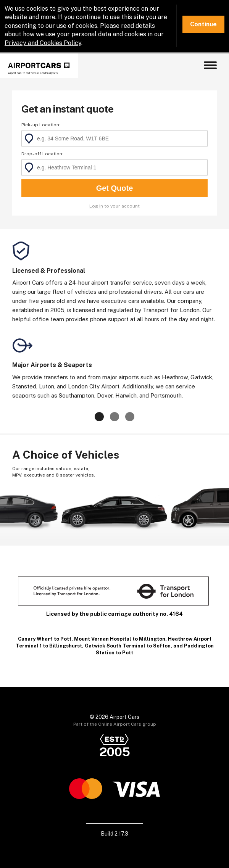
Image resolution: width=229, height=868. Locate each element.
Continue (203, 24)
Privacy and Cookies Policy (43, 43)
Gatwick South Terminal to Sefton (128, 646)
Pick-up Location (40, 125)
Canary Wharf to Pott (45, 639)
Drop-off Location (42, 154)
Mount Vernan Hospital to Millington (120, 639)
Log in (96, 206)
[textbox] (114, 138)
